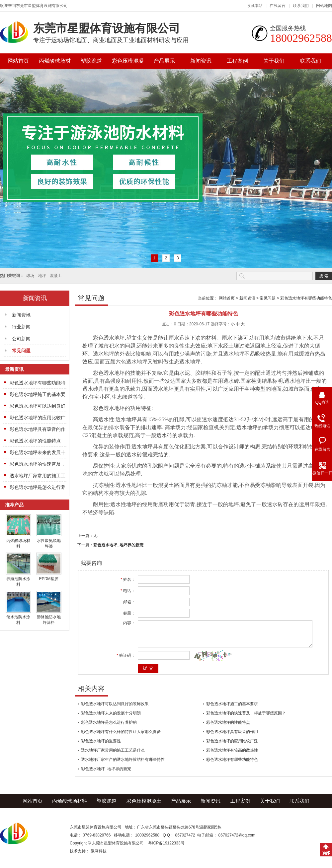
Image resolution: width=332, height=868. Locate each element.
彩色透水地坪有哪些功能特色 (306, 298)
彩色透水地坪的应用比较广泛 (232, 746)
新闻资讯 (201, 61)
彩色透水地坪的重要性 (101, 746)
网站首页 (18, 61)
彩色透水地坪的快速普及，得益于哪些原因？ (246, 718)
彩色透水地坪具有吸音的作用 (232, 737)
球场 (30, 276)
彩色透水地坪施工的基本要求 (232, 709)
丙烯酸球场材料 (55, 63)
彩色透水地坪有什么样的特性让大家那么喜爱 (121, 737)
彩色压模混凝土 (128, 63)
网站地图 (324, 6)
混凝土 (56, 276)
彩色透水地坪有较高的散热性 (232, 755)
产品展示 (164, 61)
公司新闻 (21, 339)
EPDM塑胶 (49, 579)
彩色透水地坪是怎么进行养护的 (109, 727)
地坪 (42, 276)
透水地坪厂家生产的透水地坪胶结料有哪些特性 (123, 765)
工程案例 (237, 61)
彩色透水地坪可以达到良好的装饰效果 (115, 709)
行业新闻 (21, 327)
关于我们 (274, 61)
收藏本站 (255, 6)
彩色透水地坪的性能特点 (35, 441)
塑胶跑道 (91, 61)
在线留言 (278, 6)
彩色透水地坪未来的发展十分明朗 (111, 718)
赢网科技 (99, 856)
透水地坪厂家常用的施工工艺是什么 (113, 755)
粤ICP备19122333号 (166, 848)
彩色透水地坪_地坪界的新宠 (118, 545)
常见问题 (21, 351)
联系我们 (301, 6)
